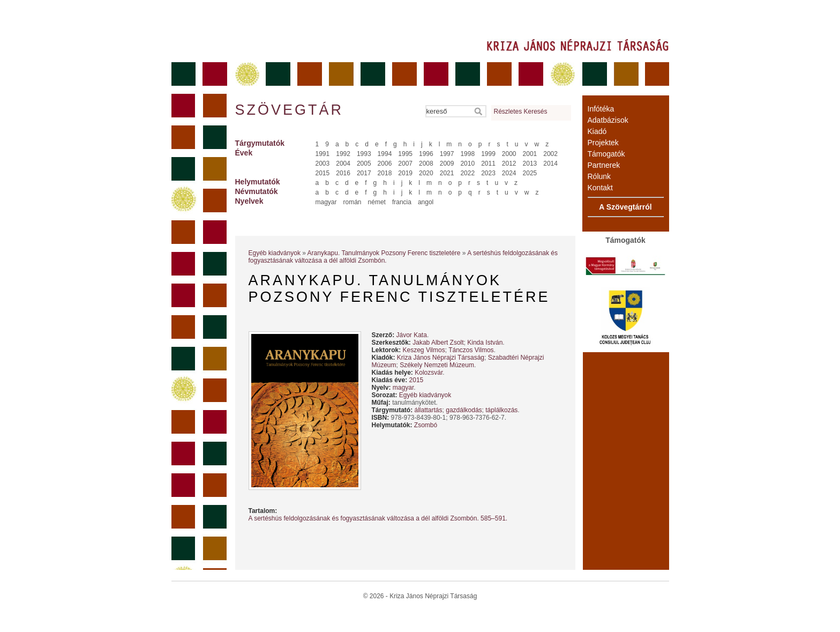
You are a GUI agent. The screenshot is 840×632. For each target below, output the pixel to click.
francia (402, 202)
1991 (323, 154)
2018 (385, 173)
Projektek (603, 143)
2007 (405, 163)
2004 (343, 163)
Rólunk (599, 176)
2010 (467, 163)
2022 (467, 173)
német (377, 202)
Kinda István (485, 343)
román (352, 202)
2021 (447, 173)
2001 (530, 154)
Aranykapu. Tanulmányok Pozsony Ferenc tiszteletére (384, 253)
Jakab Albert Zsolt (438, 343)
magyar (326, 202)
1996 (426, 154)
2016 (343, 173)
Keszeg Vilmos (424, 350)
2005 (364, 163)
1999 (488, 154)
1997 (447, 154)
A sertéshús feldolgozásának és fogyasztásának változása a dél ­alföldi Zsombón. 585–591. (378, 518)
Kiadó (597, 131)
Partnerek (604, 165)
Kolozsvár (429, 373)
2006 (385, 163)
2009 (447, 163)
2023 (488, 173)
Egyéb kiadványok (275, 253)
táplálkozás (501, 410)
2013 (530, 163)
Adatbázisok (608, 120)
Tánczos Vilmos (471, 350)
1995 (405, 154)
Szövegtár (289, 110)
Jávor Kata (412, 335)
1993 (364, 154)
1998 (467, 154)
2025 (530, 173)
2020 (426, 173)
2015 (323, 173)
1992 (343, 154)
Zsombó (426, 425)
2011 (488, 163)
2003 (323, 163)
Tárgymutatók (260, 143)
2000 (509, 154)
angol (426, 202)
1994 (385, 154)
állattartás (429, 410)
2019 (405, 173)
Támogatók (606, 154)
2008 (426, 163)
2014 (550, 163)
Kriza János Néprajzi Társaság (441, 358)
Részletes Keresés (521, 111)
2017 (364, 173)
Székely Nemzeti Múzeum (437, 365)
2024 (509, 173)
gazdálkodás (464, 410)
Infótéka (601, 109)
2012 (509, 163)
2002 (550, 154)
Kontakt (600, 188)
